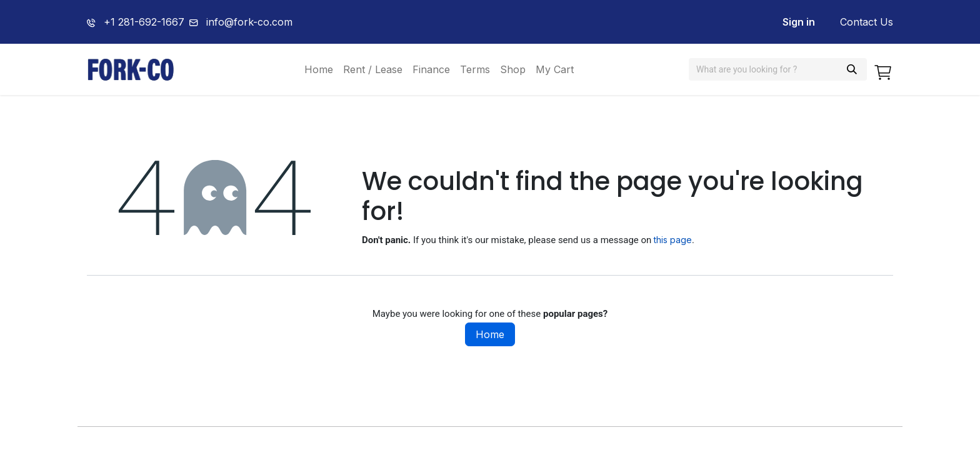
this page (673, 240)
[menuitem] (319, 69)
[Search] (852, 69)
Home (490, 334)
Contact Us (867, 22)
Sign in (799, 22)
